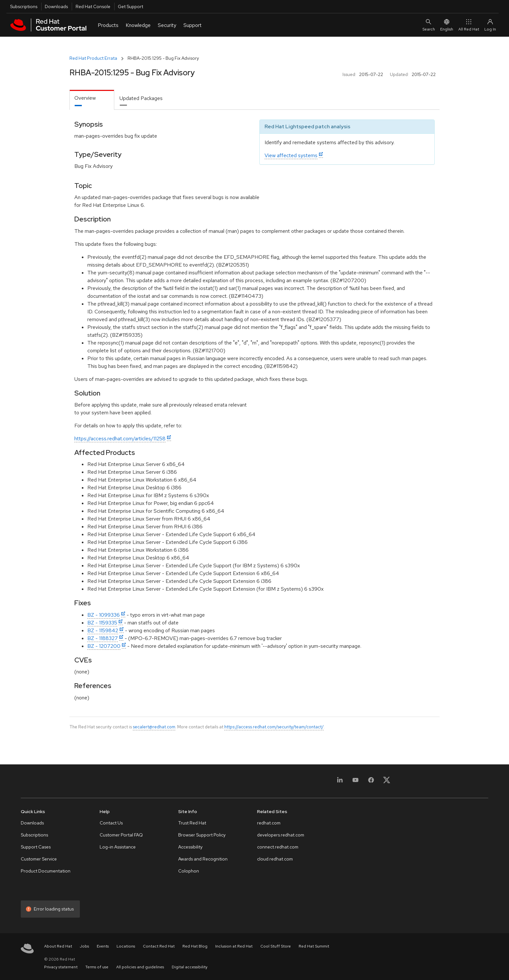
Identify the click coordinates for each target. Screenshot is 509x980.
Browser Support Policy (202, 835)
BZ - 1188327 (103, 638)
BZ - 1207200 (104, 646)
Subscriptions (24, 6)
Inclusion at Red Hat (234, 946)
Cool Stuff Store (276, 946)
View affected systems (291, 155)
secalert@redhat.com (154, 727)
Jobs (84, 946)
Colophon (189, 871)
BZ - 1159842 (103, 630)
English (447, 25)
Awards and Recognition (203, 859)
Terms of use (97, 967)
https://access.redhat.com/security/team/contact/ (274, 727)
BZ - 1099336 (104, 615)
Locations (126, 946)
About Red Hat (58, 946)
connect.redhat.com (278, 847)
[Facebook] (371, 782)
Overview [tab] (85, 98)
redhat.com (269, 823)
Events (103, 946)
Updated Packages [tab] (141, 98)
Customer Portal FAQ (121, 835)
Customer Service (39, 859)
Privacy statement (61, 967)
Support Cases (36, 847)
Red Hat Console (93, 6)
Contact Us (111, 823)
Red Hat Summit (314, 946)
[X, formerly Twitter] (387, 782)
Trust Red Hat (192, 823)
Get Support (130, 6)
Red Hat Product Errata (93, 58)
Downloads (56, 6)
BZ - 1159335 (102, 623)
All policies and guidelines (140, 967)
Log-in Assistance (118, 847)
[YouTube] (355, 782)
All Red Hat (469, 25)
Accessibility (190, 847)
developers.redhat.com (281, 835)
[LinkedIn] (340, 782)
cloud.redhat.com (275, 859)
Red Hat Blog (195, 946)
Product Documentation (46, 871)
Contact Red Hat (159, 946)
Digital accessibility (190, 967)
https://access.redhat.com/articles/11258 (120, 439)
